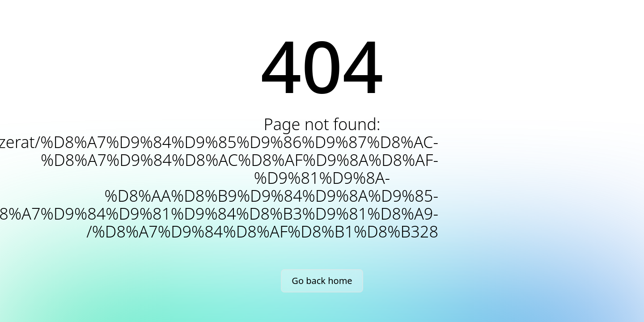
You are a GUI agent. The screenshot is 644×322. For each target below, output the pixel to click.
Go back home (322, 281)
